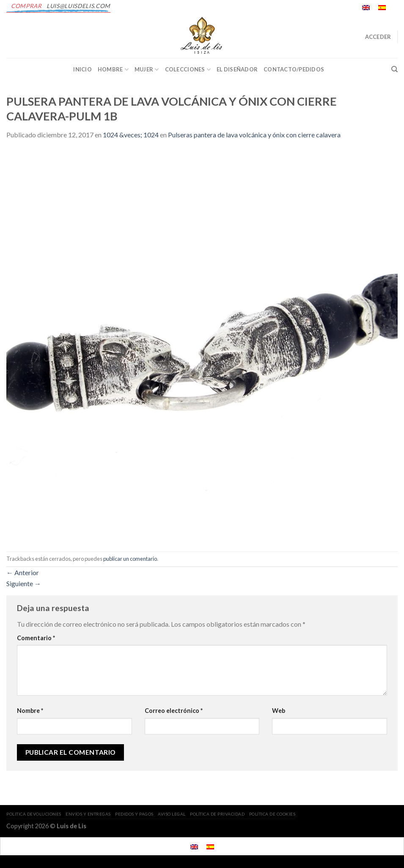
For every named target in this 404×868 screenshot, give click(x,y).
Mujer (147, 70)
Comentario (36, 638)
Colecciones (188, 70)
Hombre (113, 70)
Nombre (30, 711)
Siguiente (24, 583)
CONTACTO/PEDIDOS (294, 69)
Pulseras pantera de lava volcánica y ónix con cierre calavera (254, 135)
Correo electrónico (174, 711)
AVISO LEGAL (172, 814)
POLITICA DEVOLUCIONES (34, 814)
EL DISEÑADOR (237, 69)
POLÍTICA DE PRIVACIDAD (217, 814)
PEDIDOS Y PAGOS (134, 814)
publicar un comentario (130, 559)
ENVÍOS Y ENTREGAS (88, 814)
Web (279, 711)
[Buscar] (394, 69)
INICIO (82, 69)
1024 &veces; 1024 (131, 135)
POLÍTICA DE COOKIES (272, 814)
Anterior (23, 572)
